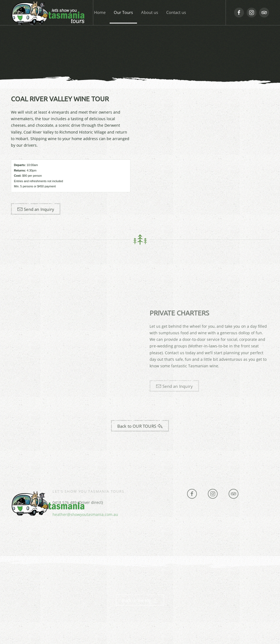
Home (100, 12)
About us (150, 12)
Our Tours (123, 12)
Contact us (176, 12)
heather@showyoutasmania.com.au (85, 514)
